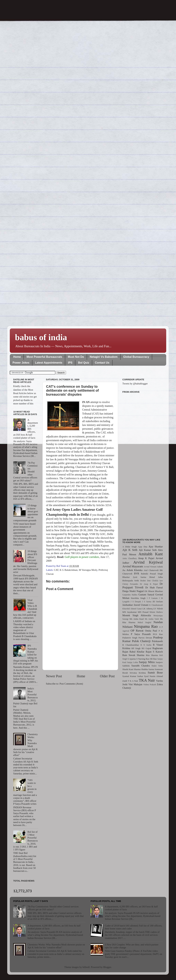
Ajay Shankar (156, 547)
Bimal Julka (156, 577)
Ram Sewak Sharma (133, 655)
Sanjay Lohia (132, 662)
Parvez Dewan (145, 638)
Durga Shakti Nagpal (133, 591)
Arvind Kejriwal (148, 562)
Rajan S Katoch (154, 652)
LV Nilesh (158, 609)
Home (17, 357)
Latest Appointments (49, 363)
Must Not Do (76, 357)
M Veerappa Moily (88, 570)
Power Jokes (21, 363)
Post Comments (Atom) (71, 684)
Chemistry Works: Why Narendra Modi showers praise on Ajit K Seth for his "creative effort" (56, 946)
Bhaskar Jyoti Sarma (134, 577)
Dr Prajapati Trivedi (143, 586)
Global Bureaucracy (136, 357)
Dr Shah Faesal (154, 587)
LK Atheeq (148, 609)
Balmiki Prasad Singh (152, 574)
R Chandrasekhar (131, 645)
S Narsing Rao (143, 659)
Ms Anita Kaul (137, 619)
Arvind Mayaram (133, 566)
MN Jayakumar (130, 612)
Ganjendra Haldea (130, 595)
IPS (70, 363)
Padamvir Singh (130, 638)
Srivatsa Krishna (138, 673)
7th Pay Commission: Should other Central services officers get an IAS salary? (53, 908)
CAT (56, 570)
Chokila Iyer (157, 581)
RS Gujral (146, 648)
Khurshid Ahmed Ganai (132, 609)
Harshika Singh (138, 598)
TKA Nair (147, 680)
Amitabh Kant (151, 554)
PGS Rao (158, 634)
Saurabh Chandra (141, 666)
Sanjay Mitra (147, 662)
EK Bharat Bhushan (154, 591)
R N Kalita (146, 645)
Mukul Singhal (144, 622)
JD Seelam (158, 602)
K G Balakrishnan (69, 570)
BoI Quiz (84, 363)
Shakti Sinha (157, 666)
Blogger (107, 967)
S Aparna (132, 659)
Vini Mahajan (135, 684)
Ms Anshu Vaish (152, 619)
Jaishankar (128, 605)
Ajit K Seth (130, 550)
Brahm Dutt (145, 581)
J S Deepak (136, 602)
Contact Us (102, 363)
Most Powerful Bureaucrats (44, 357)
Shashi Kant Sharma (131, 669)
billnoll (86, 967)
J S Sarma (147, 602)
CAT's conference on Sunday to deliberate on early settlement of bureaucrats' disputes (72, 390)
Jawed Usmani (141, 605)
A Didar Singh (130, 547)
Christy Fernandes (130, 584)
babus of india (41, 337)
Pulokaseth (157, 641)
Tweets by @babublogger (135, 384)
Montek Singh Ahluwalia (137, 615)
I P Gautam (152, 598)
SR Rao (153, 659)
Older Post (107, 676)
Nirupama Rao (146, 626)
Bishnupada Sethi (131, 581)
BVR (137, 574)
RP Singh (136, 648)
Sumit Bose (155, 673)
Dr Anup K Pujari (149, 584)
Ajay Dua (143, 547)
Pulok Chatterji (141, 641)
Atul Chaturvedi (151, 570)
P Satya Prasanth (141, 634)
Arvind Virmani (150, 567)
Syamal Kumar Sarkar (133, 676)
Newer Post (54, 676)
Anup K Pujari (146, 558)
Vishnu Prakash (150, 685)
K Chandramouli (156, 605)
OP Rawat (137, 631)
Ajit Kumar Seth (148, 550)
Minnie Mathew (156, 612)
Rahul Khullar (137, 652)
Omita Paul (151, 631)
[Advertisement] (143, 464)
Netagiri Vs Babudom (104, 357)
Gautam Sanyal (146, 595)
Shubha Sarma (148, 669)
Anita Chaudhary (130, 558)
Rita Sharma (152, 655)
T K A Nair (133, 681)
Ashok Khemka (134, 570)
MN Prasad (143, 612)
